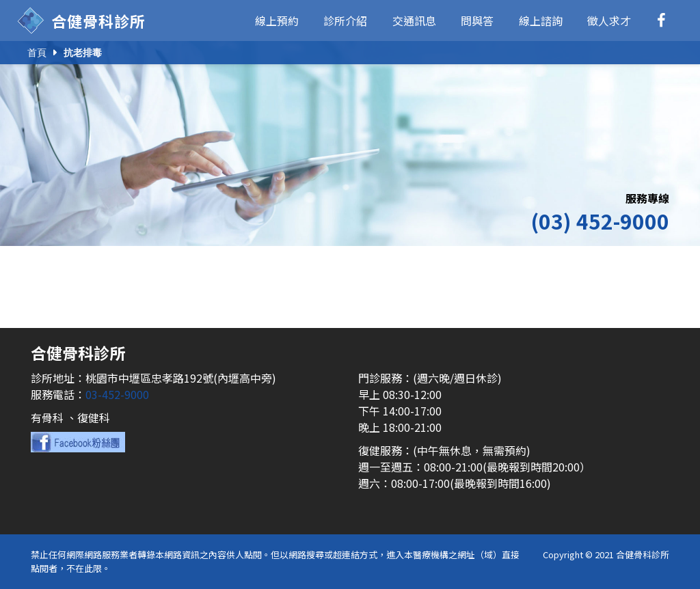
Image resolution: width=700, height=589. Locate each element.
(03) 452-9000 (600, 221)
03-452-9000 (117, 394)
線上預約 (277, 20)
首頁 (37, 53)
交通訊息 (414, 20)
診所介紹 (345, 20)
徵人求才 (609, 20)
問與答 (477, 20)
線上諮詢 (541, 20)
